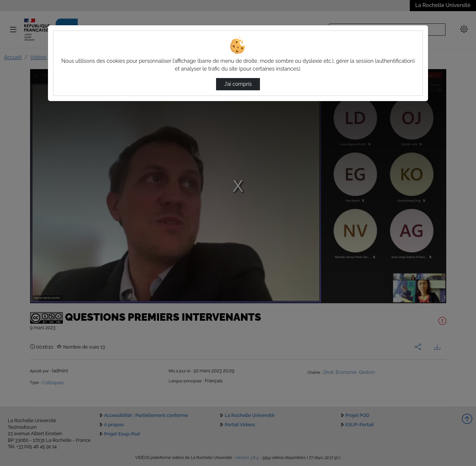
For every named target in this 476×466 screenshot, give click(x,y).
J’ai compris (238, 84)
